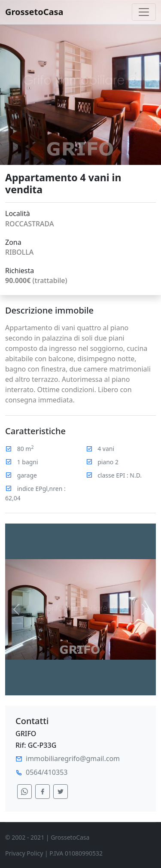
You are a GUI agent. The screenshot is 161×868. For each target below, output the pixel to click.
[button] (17, 609)
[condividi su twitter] (61, 792)
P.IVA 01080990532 (76, 853)
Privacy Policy (24, 853)
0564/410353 (47, 772)
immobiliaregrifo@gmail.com (73, 758)
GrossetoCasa (34, 12)
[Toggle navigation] (144, 12)
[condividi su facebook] (43, 792)
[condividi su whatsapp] (24, 792)
